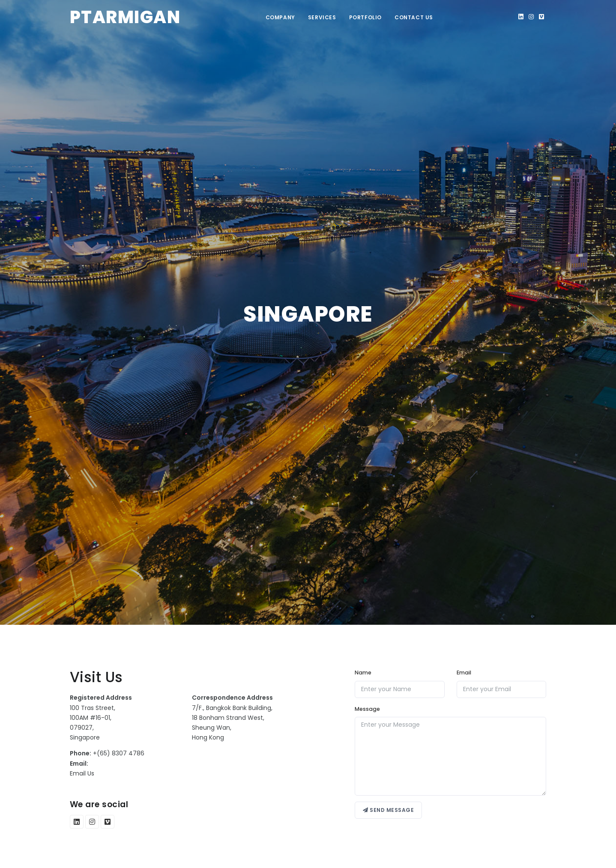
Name (363, 673)
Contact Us (414, 17)
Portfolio (365, 17)
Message (367, 709)
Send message (388, 810)
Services (322, 17)
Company (280, 17)
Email (464, 673)
